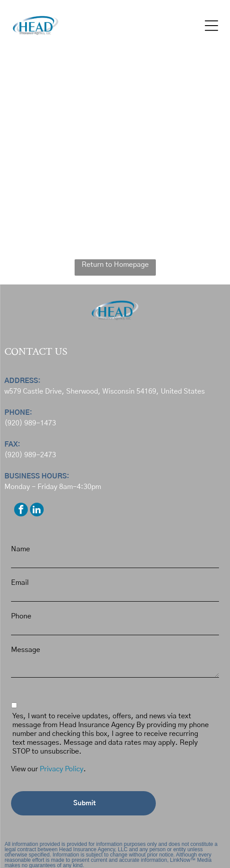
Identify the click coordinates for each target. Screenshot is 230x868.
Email (20, 583)
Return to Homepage (115, 265)
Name (21, 549)
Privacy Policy (62, 769)
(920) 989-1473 (30, 423)
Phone (21, 616)
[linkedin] (37, 511)
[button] (211, 26)
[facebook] (21, 511)
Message (26, 650)
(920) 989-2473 (30, 455)
